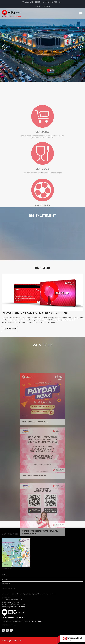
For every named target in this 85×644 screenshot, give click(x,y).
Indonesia (46, 6)
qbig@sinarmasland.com (16, 607)
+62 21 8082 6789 (51, 2)
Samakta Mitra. (36, 622)
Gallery (4, 575)
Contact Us (6, 584)
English (38, 6)
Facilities (5, 579)
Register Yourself (10, 329)
